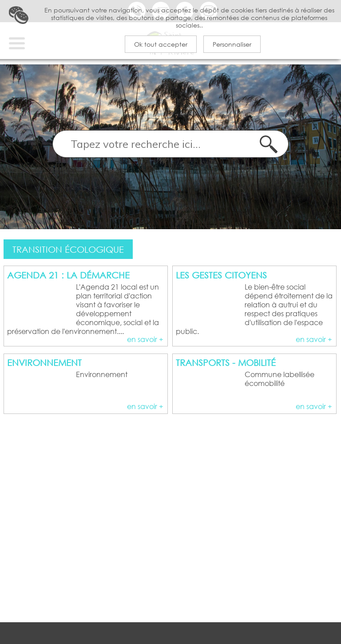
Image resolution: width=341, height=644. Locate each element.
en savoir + (145, 352)
